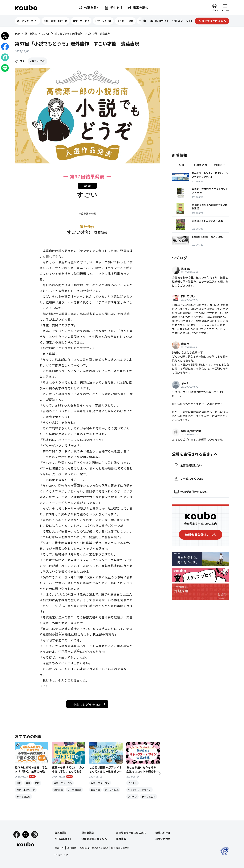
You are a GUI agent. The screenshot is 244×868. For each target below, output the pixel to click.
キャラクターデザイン (140, 790)
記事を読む (31, 34)
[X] (26, 834)
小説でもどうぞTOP (87, 705)
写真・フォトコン (63, 783)
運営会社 (59, 848)
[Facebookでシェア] (5, 47)
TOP (17, 34)
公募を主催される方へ (94, 839)
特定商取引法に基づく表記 (94, 848)
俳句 (28, 783)
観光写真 (58, 790)
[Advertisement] (201, 89)
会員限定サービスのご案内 (131, 833)
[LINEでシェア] (5, 68)
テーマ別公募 (23, 796)
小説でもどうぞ (38, 61)
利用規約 (72, 848)
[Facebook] (17, 834)
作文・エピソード (26, 790)
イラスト (133, 783)
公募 (182, 165)
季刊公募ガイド (63, 839)
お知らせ (220, 165)
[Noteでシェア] (5, 57)
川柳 (19, 783)
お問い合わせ (163, 839)
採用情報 (121, 839)
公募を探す (61, 833)
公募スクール (163, 833)
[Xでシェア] (5, 36)
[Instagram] (35, 834)
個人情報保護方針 (120, 848)
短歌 (37, 783)
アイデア (132, 796)
